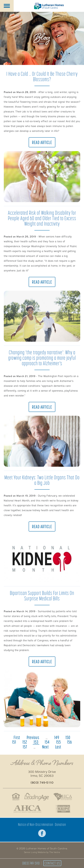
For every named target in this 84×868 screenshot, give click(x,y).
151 (14, 742)
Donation (60, 825)
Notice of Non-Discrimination (36, 825)
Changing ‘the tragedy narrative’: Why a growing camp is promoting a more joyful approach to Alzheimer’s (42, 358)
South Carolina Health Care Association (63, 797)
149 (57, 737)
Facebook (42, 833)
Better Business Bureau (49, 809)
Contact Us (52, 863)
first (17, 737)
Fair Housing (16, 797)
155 (58, 742)
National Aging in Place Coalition (63, 809)
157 (25, 747)
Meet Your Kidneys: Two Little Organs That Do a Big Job (42, 480)
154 (47, 742)
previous (33, 737)
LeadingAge (37, 797)
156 (70, 742)
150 (68, 737)
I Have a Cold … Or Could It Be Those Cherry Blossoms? (42, 76)
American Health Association (27, 809)
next (45, 747)
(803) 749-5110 (31, 863)
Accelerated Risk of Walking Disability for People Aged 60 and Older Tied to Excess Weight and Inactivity (42, 218)
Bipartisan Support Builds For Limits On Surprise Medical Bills (42, 596)
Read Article (42, 142)
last (58, 747)
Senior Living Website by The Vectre (42, 852)
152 (25, 742)
